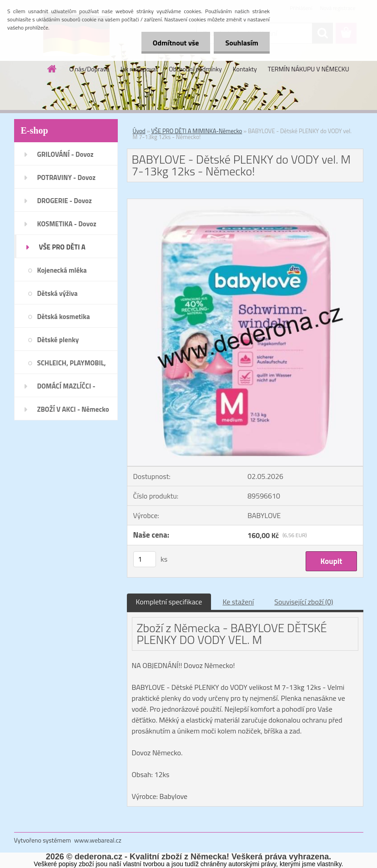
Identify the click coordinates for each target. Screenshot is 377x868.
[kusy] (145, 559)
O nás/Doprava (89, 69)
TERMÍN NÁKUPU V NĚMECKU (309, 69)
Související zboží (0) (304, 602)
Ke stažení (238, 602)
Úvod (139, 131)
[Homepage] (52, 69)
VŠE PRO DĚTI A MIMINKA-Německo (197, 131)
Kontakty (245, 69)
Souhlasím (242, 43)
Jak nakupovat (139, 69)
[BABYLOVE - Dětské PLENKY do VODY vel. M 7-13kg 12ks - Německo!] (245, 203)
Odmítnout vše (176, 43)
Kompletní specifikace (169, 602)
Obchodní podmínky (195, 69)
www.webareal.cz (98, 840)
